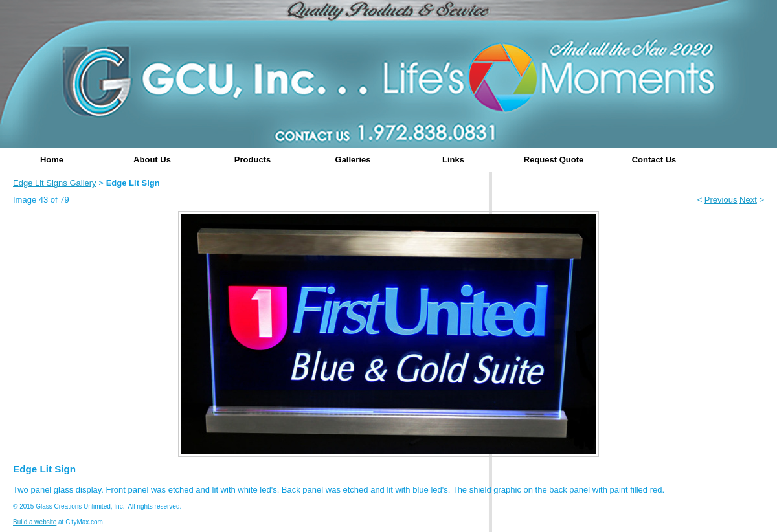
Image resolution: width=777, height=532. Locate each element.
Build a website (35, 522)
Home (52, 160)
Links (453, 160)
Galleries (353, 160)
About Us (152, 160)
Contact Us (654, 160)
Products (253, 160)
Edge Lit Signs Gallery (55, 183)
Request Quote (554, 160)
